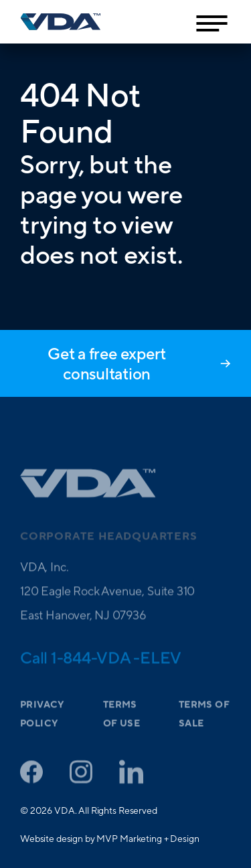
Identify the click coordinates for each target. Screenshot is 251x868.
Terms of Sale (204, 723)
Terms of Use (121, 723)
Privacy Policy (42, 723)
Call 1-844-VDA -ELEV (101, 667)
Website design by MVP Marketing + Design (109, 839)
